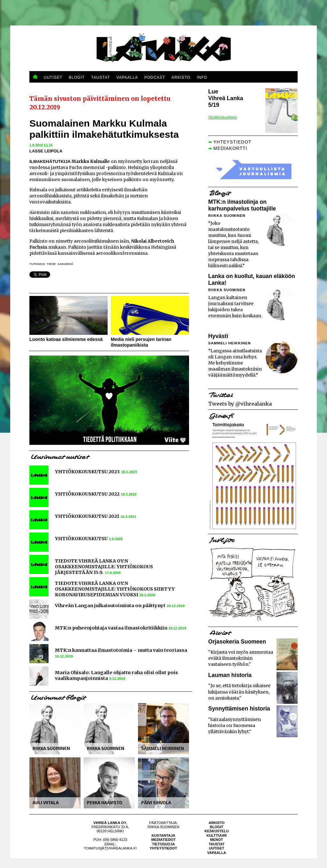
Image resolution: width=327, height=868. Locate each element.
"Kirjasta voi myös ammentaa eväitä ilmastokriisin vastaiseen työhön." (241, 658)
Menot (217, 840)
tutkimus (37, 264)
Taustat (217, 844)
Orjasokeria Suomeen (237, 642)
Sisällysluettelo (223, 117)
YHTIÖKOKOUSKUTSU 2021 (87, 516)
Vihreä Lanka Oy (110, 823)
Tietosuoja (163, 844)
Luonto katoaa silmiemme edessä (66, 339)
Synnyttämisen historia (239, 709)
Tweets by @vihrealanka (240, 404)
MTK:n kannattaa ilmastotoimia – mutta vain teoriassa (121, 650)
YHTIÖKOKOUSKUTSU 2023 (87, 472)
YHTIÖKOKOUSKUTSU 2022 (87, 494)
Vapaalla (217, 853)
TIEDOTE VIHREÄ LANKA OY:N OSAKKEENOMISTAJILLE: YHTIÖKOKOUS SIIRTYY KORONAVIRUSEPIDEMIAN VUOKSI (115, 589)
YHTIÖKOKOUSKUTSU (81, 539)
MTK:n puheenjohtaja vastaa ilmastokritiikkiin (112, 628)
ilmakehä (65, 264)
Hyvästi (218, 336)
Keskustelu (217, 831)
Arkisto (217, 823)
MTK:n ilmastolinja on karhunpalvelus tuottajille (242, 205)
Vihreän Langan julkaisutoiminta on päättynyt (110, 606)
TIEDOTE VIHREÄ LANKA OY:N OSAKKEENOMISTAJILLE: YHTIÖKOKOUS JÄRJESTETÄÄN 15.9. (104, 567)
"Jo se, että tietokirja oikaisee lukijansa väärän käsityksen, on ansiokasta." (239, 692)
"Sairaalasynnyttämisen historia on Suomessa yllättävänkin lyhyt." (235, 726)
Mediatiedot (163, 840)
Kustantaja (163, 835)
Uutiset (217, 848)
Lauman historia (230, 675)
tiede (51, 264)
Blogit (217, 827)
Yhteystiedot (163, 848)
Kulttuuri (217, 835)
